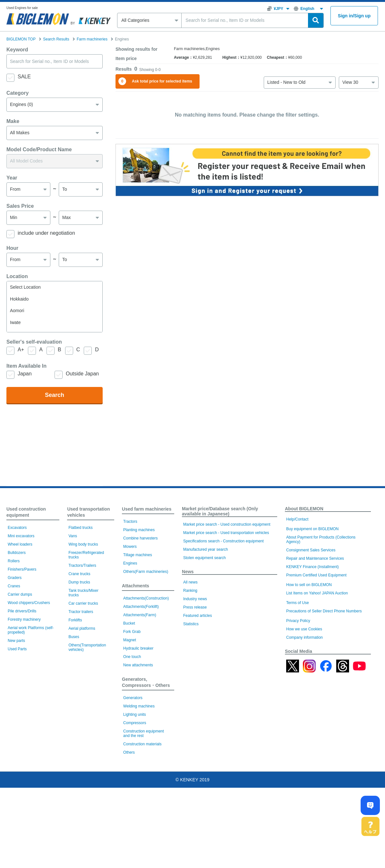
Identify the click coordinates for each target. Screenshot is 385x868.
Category (17, 128)
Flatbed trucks (80, 608)
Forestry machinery (24, 700)
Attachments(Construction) (146, 679)
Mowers (130, 627)
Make (13, 157)
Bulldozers (17, 633)
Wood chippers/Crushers (29, 683)
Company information (304, 718)
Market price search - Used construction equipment (227, 605)
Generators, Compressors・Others (146, 763)
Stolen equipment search (205, 638)
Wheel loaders (20, 625)
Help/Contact (297, 600)
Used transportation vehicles (88, 592)
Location (17, 312)
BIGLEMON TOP (21, 39)
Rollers (14, 641)
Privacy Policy (298, 701)
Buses (74, 717)
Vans (73, 616)
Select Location (55, 323)
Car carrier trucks (83, 684)
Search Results (56, 39)
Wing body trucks (83, 625)
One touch (132, 737)
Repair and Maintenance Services (315, 639)
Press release (195, 688)
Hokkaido (55, 334)
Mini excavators (21, 616)
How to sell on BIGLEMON (309, 665)
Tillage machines (138, 635)
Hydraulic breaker (138, 729)
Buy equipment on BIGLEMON (312, 609)
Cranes (14, 666)
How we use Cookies (304, 709)
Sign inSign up (354, 16)
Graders (15, 658)
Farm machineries (92, 39)
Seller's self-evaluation (34, 377)
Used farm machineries (147, 589)
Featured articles (197, 696)
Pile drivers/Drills (22, 691)
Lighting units (135, 795)
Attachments (136, 666)
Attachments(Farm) (140, 695)
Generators (133, 778)
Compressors (135, 803)
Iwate (55, 358)
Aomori (55, 346)
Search (55, 430)
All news (190, 662)
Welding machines (139, 786)
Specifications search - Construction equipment (223, 621)
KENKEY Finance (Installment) (312, 647)
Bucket (129, 704)
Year (12, 213)
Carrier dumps (20, 675)
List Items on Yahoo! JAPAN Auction (317, 673)
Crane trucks (79, 654)
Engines (130, 644)
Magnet (130, 720)
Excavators (17, 608)
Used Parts (17, 729)
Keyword (17, 85)
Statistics (191, 704)
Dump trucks (79, 662)
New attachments (138, 745)
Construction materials (142, 824)
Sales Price (20, 241)
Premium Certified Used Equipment (316, 655)
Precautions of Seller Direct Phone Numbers (324, 691)
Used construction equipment (26, 592)
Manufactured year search (205, 630)
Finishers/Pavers (22, 650)
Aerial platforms (82, 709)
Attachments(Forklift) (141, 687)
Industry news (195, 679)
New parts (16, 721)
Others (129, 833)
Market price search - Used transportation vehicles (226, 613)
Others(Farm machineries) (146, 652)
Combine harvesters (140, 618)
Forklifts (75, 700)
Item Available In (26, 401)
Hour (12, 283)
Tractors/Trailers (82, 646)
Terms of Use (298, 683)
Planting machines (139, 610)
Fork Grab (132, 712)
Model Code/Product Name (39, 185)
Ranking (190, 671)
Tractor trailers (81, 692)
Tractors (130, 602)
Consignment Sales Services (311, 630)
